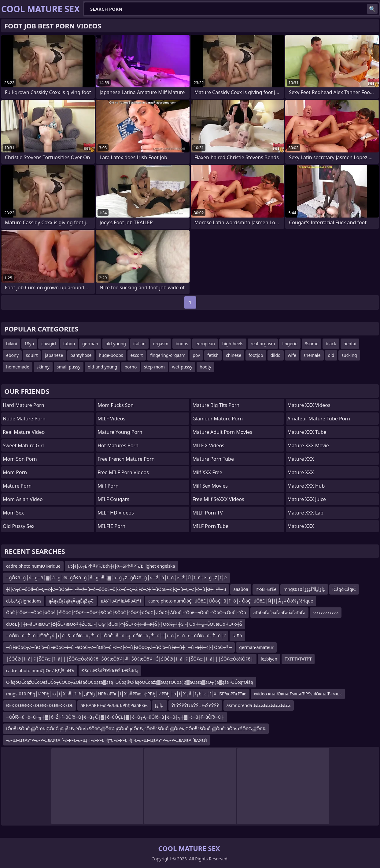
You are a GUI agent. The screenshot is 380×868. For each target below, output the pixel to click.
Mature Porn (17, 486)
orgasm (160, 344)
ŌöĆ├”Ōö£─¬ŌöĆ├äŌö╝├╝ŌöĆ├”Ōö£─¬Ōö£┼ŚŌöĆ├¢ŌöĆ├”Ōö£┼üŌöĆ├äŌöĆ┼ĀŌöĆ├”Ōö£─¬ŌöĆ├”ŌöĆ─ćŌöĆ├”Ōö (126, 612)
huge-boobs (111, 355)
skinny (43, 367)
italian (139, 344)
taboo (69, 344)
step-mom (154, 367)
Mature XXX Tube (307, 432)
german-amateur (256, 647)
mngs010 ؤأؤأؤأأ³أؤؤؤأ (304, 589)
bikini (12, 344)
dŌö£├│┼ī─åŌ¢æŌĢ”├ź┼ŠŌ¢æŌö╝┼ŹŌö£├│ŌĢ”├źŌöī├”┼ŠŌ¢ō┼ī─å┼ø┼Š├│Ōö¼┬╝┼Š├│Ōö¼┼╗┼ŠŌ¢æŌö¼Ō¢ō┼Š (124, 624)
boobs (182, 344)
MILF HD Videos (116, 513)
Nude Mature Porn (24, 419)
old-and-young (102, 367)
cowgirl (49, 344)
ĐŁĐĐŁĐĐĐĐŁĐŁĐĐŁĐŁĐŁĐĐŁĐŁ (40, 705)
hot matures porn (118, 445)
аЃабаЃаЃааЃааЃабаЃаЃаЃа (279, 612)
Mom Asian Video (23, 499)
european (205, 344)
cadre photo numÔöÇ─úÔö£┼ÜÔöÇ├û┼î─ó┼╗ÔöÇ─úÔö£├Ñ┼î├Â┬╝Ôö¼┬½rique (231, 601)
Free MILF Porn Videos (123, 472)
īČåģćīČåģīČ (344, 589)
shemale (312, 355)
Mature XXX (301, 459)
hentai (350, 344)
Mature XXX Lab (305, 513)
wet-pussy (182, 367)
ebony (12, 355)
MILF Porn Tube (211, 526)
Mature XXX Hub (306, 486)
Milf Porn (108, 486)
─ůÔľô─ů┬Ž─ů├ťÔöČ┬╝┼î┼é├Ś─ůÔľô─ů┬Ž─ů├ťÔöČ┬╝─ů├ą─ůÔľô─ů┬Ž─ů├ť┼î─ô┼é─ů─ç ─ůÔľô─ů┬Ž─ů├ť (116, 636)
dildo (276, 355)
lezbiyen (269, 659)
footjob (256, 355)
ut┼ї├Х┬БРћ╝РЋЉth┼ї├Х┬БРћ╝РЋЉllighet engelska (122, 566)
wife (292, 355)
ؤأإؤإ (160, 705)
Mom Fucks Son (116, 405)
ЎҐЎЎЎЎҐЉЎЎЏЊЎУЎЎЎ (195, 705)
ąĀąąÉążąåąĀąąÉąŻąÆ (71, 601)
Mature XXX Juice (307, 499)
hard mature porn (24, 405)
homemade (18, 367)
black (331, 344)
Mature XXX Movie (308, 445)
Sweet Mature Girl (23, 445)
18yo (29, 344)
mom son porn (20, 459)
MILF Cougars (113, 499)
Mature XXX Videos (309, 405)
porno (131, 367)
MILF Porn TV (208, 513)
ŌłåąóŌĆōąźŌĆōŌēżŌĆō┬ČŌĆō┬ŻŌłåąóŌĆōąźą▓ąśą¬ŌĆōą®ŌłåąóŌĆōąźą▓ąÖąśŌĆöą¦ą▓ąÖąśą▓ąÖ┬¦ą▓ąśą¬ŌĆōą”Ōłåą (130, 682)
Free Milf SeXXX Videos (218, 499)
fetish (213, 355)
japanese (54, 355)
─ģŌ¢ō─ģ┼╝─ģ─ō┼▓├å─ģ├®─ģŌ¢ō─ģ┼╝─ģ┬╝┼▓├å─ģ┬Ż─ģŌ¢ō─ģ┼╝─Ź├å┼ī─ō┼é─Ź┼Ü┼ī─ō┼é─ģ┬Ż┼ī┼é (116, 578)
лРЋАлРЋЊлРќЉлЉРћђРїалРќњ (114, 705)
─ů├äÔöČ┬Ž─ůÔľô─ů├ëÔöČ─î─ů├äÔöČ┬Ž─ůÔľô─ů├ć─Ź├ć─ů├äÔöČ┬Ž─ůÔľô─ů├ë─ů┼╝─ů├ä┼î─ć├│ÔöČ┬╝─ (119, 647)
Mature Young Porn (120, 432)
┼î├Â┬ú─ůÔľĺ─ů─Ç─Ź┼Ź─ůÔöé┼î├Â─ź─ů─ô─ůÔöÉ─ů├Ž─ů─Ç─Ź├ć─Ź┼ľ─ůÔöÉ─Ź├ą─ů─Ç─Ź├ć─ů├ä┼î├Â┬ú (116, 589)
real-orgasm (263, 344)
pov (196, 355)
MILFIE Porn (111, 526)
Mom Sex (13, 513)
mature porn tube (213, 459)
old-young (116, 344)
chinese (234, 355)
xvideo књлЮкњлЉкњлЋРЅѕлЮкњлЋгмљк (298, 694)
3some (312, 344)
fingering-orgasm (168, 355)
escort (137, 355)
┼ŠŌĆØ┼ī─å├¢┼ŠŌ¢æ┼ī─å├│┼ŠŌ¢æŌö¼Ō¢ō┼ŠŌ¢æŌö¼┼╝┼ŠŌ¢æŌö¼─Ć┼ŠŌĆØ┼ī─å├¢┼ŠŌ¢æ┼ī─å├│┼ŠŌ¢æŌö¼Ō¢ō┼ (130, 659)
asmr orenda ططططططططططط (259, 705)
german (90, 344)
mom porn (15, 472)
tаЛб (237, 636)
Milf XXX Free (207, 472)
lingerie (290, 344)
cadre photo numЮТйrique (33, 566)
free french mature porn (126, 459)
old (331, 355)
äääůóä (241, 589)
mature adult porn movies (222, 432)
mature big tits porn (216, 405)
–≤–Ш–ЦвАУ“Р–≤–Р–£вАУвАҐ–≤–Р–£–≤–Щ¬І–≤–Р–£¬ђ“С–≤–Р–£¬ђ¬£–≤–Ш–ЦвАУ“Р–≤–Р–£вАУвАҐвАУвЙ (107, 740)
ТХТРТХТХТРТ (298, 659)
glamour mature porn (218, 419)
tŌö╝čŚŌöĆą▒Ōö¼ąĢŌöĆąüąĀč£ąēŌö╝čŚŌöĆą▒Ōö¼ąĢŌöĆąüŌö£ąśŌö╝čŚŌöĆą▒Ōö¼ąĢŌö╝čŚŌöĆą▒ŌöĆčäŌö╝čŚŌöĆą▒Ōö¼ (136, 729)
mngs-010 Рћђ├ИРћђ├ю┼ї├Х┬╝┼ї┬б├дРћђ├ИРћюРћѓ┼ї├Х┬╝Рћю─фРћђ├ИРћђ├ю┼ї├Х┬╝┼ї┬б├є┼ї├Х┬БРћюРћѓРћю (126, 694)
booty (205, 367)
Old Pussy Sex (19, 526)
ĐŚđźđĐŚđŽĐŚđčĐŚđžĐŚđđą (110, 670)
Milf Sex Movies (210, 486)
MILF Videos (111, 419)
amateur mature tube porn (319, 419)
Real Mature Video (24, 432)
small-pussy (69, 367)
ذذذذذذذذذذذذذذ (326, 612)
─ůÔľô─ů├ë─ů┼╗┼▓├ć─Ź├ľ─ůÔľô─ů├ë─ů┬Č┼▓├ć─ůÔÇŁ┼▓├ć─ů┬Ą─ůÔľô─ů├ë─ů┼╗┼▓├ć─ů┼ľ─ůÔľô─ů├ (115, 717)
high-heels (233, 344)
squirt (32, 355)
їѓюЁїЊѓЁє (266, 589)
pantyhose (81, 355)
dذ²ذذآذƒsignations (24, 601)
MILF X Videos (208, 445)
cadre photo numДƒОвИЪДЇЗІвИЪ (40, 670)
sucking (349, 355)
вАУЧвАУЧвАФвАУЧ (121, 601)
